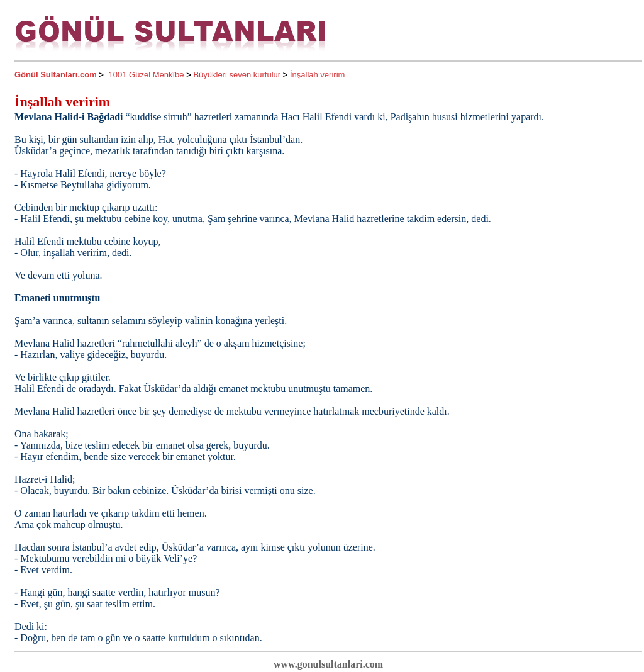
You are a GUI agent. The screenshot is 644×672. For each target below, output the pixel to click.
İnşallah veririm (317, 75)
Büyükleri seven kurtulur (237, 75)
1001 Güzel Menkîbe (147, 75)
